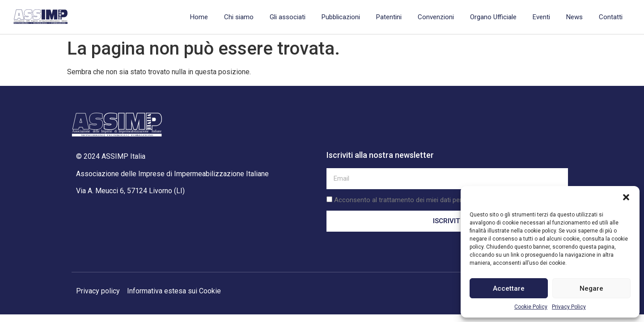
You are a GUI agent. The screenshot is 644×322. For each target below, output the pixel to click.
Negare (591, 288)
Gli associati (288, 17)
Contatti (611, 17)
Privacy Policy (569, 307)
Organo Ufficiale (493, 17)
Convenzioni (436, 17)
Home (199, 17)
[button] (626, 197)
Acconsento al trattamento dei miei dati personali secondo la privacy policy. (445, 200)
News (574, 17)
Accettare (509, 288)
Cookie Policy (531, 307)
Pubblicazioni (341, 17)
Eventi (541, 17)
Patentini (389, 17)
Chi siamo (239, 17)
